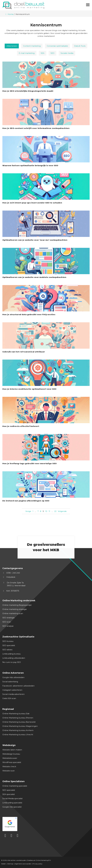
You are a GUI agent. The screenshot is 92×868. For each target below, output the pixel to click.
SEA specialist (9, 794)
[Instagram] (17, 836)
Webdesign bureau (11, 754)
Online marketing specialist (15, 786)
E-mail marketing (27, 53)
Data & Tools (80, 46)
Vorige (28, 511)
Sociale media (67, 53)
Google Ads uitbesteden (13, 677)
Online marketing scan (13, 613)
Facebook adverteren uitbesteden (18, 686)
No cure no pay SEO (12, 662)
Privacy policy (38, 864)
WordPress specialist (12, 762)
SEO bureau (8, 641)
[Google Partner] (45, 823)
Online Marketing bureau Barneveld (19, 722)
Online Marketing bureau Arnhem (18, 730)
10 (46, 511)
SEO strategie (9, 618)
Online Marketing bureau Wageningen (20, 726)
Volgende (62, 511)
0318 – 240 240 (11, 573)
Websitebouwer (10, 758)
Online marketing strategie (15, 609)
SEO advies (7, 650)
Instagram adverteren (12, 690)
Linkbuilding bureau (11, 654)
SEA (43, 53)
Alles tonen (12, 46)
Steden (4, 864)
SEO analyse (8, 626)
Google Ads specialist (12, 807)
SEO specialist (9, 645)
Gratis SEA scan (9, 698)
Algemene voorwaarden (23, 864)
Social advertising (10, 682)
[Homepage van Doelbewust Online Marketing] (23, 5)
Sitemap (10, 864)
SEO (52, 53)
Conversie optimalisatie (57, 46)
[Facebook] (11, 836)
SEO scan (7, 622)
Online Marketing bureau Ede (16, 714)
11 (49, 511)
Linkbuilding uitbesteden (14, 658)
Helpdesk (9, 577)
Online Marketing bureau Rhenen (18, 718)
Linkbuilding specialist (12, 803)
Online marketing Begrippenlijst (17, 605)
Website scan (9, 771)
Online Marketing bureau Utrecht (18, 735)
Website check (9, 766)
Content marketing (32, 46)
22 (55, 511)
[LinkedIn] (5, 836)
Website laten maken (12, 750)
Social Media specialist (12, 798)
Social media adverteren (13, 694)
